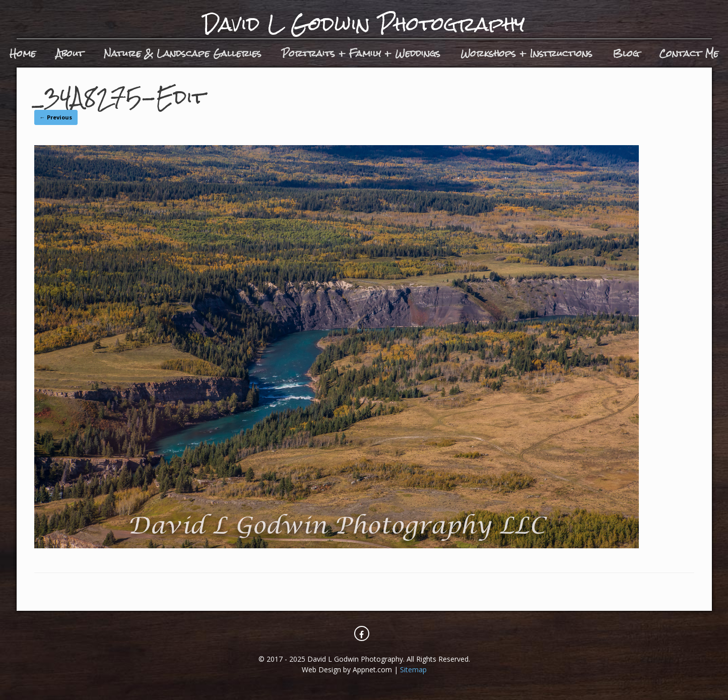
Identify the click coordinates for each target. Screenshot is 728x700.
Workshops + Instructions (526, 53)
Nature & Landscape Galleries (183, 53)
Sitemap (413, 670)
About (70, 53)
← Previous (56, 117)
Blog (626, 53)
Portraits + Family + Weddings (361, 53)
